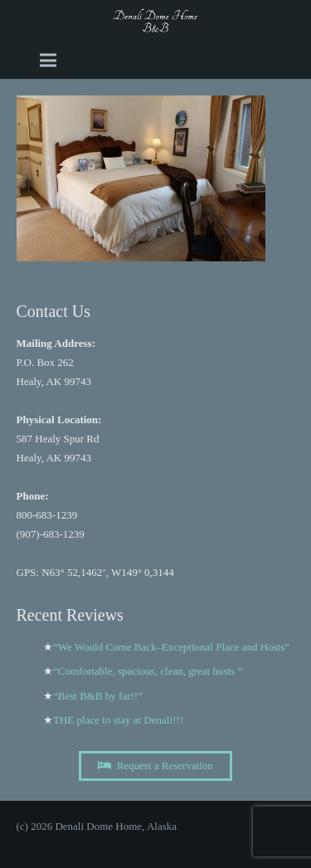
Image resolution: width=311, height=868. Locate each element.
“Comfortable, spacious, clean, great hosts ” (148, 671)
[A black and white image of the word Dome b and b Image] (155, 21)
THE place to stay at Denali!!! (118, 720)
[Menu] (49, 61)
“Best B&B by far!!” (98, 696)
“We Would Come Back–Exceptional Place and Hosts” (171, 647)
